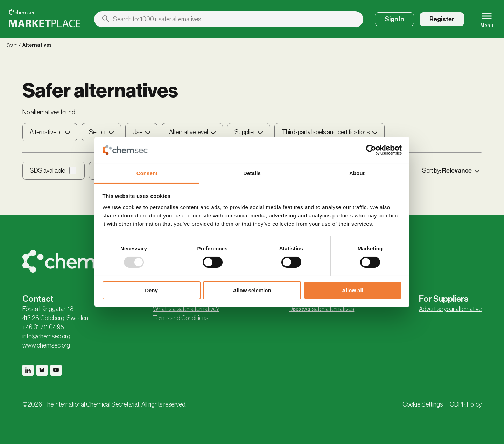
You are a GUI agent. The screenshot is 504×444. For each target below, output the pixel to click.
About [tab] (357, 173)
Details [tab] (252, 173)
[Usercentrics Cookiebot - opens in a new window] (371, 150)
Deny (151, 290)
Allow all (353, 290)
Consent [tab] (147, 173)
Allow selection (252, 290)
